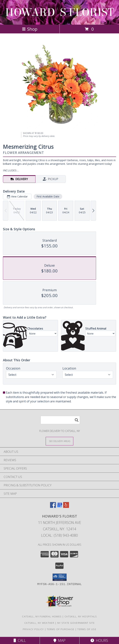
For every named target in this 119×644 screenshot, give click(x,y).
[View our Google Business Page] (59, 507)
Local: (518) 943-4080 (59, 535)
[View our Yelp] (66, 507)
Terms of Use (87, 629)
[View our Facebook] (53, 507)
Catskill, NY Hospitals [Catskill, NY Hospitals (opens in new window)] (81, 616)
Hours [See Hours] (99, 640)
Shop (30, 29)
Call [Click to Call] (20, 640)
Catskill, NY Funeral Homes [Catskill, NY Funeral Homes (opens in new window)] (42, 616)
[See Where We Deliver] (59, 441)
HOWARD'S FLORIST (59, 12)
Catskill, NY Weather (39, 623)
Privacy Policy (33, 629)
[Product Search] (60, 420)
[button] (60, 577)
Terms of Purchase (61, 629)
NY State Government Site (76, 623)
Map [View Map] (59, 640)
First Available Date (48, 196)
